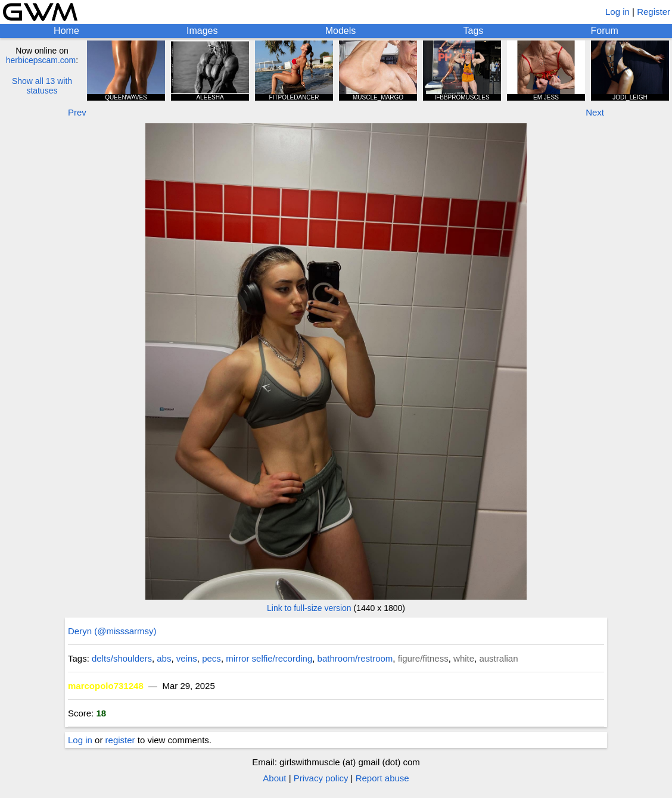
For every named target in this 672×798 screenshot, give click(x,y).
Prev (77, 112)
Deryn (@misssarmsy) (112, 631)
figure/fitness (423, 658)
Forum (605, 31)
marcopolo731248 (106, 686)
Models (341, 31)
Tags (474, 31)
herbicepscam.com (41, 60)
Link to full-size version (309, 608)
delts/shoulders (122, 658)
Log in (617, 12)
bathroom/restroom (355, 658)
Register (654, 12)
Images (202, 31)
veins (187, 658)
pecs (211, 658)
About (274, 778)
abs (164, 658)
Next (595, 112)
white (464, 658)
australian (498, 658)
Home (66, 31)
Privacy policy (321, 778)
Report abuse (382, 778)
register (120, 740)
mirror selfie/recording (269, 658)
